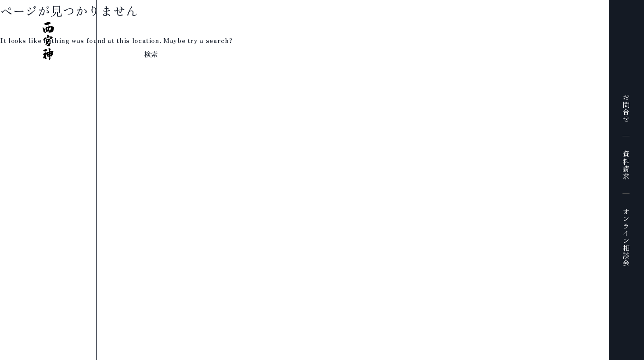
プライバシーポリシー (284, 354)
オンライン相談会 (626, 237)
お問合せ (626, 108)
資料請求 (626, 165)
